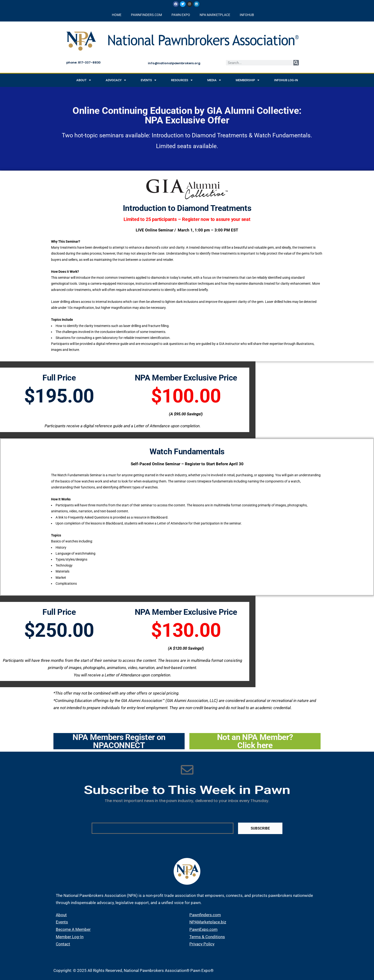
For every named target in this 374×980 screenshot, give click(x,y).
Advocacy (116, 80)
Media (214, 80)
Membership (247, 80)
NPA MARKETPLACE (215, 15)
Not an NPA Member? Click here (255, 741)
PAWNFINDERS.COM (146, 15)
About (84, 80)
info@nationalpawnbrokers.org (174, 63)
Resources (182, 80)
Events (148, 80)
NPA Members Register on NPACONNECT (119, 741)
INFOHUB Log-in (286, 80)
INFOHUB (247, 15)
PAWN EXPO (181, 15)
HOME (117, 15)
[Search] (296, 63)
